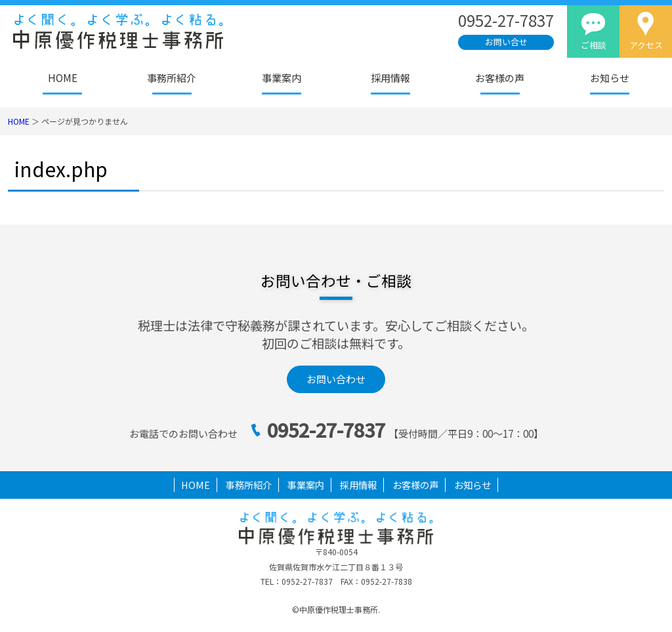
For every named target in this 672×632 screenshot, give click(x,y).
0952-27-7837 (326, 430)
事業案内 (282, 78)
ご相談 (594, 45)
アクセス (646, 45)
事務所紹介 (172, 78)
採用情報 (390, 78)
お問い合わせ (336, 379)
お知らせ (610, 78)
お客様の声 (500, 78)
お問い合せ (506, 42)
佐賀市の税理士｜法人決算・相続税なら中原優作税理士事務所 (141, 32)
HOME (63, 78)
